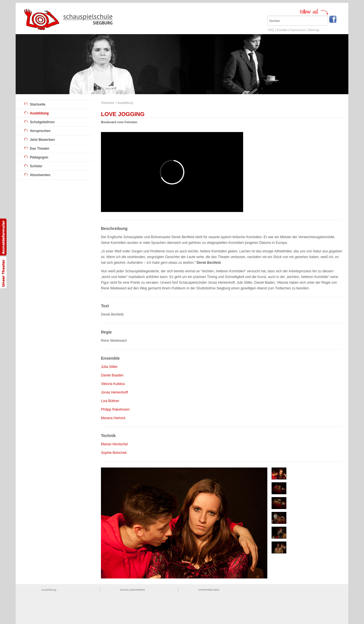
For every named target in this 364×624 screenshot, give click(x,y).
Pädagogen (39, 157)
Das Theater (40, 149)
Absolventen (40, 175)
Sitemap (314, 30)
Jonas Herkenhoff (114, 392)
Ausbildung (39, 113)
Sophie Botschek (114, 453)
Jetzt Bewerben (42, 140)
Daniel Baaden (112, 375)
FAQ (271, 30)
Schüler (36, 166)
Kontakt (282, 30)
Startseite (38, 104)
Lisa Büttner (110, 401)
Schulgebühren (42, 122)
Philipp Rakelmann (115, 409)
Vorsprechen (40, 131)
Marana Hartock (113, 418)
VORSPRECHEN (209, 590)
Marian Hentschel (114, 444)
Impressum (297, 30)
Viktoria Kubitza (113, 384)
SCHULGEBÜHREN (132, 590)
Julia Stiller (109, 367)
